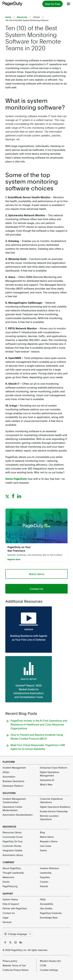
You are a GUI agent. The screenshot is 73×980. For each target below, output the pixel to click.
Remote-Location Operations (49, 817)
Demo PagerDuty (16, 479)
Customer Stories (12, 846)
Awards (44, 886)
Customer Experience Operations (51, 800)
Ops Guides (46, 908)
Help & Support (11, 904)
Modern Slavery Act (50, 961)
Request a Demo (49, 841)
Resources (22, 17)
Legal (5, 917)
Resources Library (12, 832)
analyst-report (29, 679)
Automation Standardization (18, 815)
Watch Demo (47, 837)
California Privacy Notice (16, 970)
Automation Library (13, 855)
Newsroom (8, 877)
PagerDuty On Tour (13, 841)
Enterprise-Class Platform (54, 768)
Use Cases (46, 846)
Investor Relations (49, 868)
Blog (42, 832)
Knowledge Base (49, 917)
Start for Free (52, 4)
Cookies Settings (49, 970)
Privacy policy (10, 961)
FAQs (43, 899)
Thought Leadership (13, 873)
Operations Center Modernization (12, 808)
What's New (46, 784)
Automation (9, 777)
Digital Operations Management (50, 774)
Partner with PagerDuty (15, 908)
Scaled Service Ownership (54, 811)
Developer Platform (13, 786)
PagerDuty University (51, 913)
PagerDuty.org (10, 886)
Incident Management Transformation (14, 800)
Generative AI (47, 780)
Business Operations (13, 781)
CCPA (43, 965)
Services (7, 922)
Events (43, 850)
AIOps (6, 772)
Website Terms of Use (14, 965)
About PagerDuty (12, 868)
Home (8, 17)
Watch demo (37, 574)
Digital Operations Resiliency (55, 807)
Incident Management (14, 768)
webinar (29, 629)
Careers (44, 882)
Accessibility (47, 904)
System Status (10, 899)
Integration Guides (12, 850)
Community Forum (13, 837)
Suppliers (45, 877)
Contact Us (36, 589)
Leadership (46, 873)
